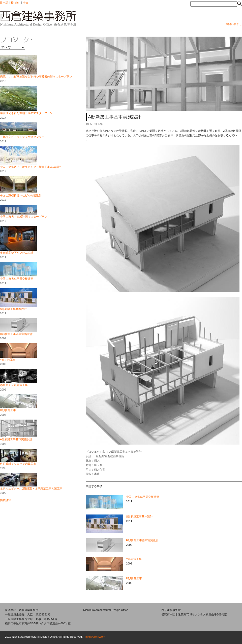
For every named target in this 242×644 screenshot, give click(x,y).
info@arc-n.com (95, 637)
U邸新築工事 (8, 410)
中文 (26, 3)
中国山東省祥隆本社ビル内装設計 (21, 195)
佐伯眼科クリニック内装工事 (18, 464)
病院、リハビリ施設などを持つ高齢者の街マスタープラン (36, 76)
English (16, 3)
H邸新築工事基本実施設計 (16, 334)
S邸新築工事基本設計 (13, 309)
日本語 (4, 3)
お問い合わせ (234, 24)
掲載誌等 (6, 500)
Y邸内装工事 (8, 360)
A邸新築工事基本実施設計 (16, 439)
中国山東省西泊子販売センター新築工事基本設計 (31, 167)
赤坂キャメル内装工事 (14, 385)
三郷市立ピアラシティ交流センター (22, 137)
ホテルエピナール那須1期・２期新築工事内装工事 (31, 488)
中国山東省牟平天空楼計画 (17, 279)
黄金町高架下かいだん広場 (17, 253)
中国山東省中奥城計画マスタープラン (24, 217)
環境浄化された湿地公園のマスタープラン (26, 113)
